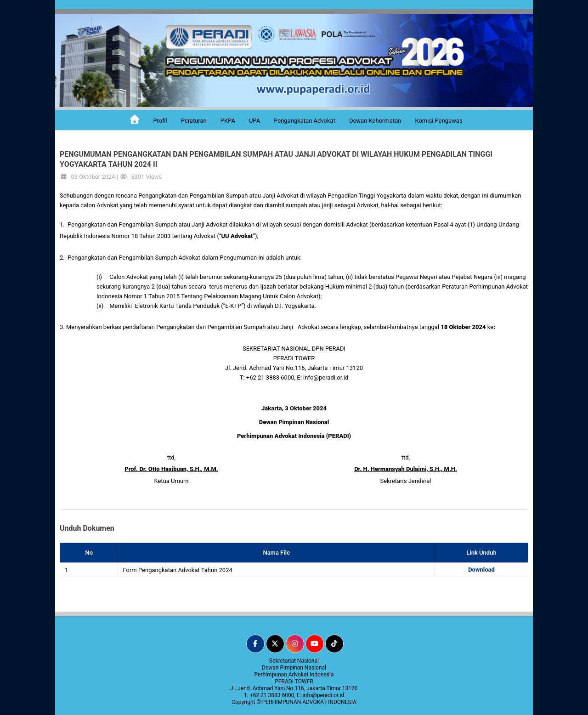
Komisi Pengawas (438, 121)
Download (481, 570)
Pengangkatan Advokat (305, 121)
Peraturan (194, 121)
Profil (160, 121)
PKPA (228, 121)
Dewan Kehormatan (375, 121)
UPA (254, 121)
